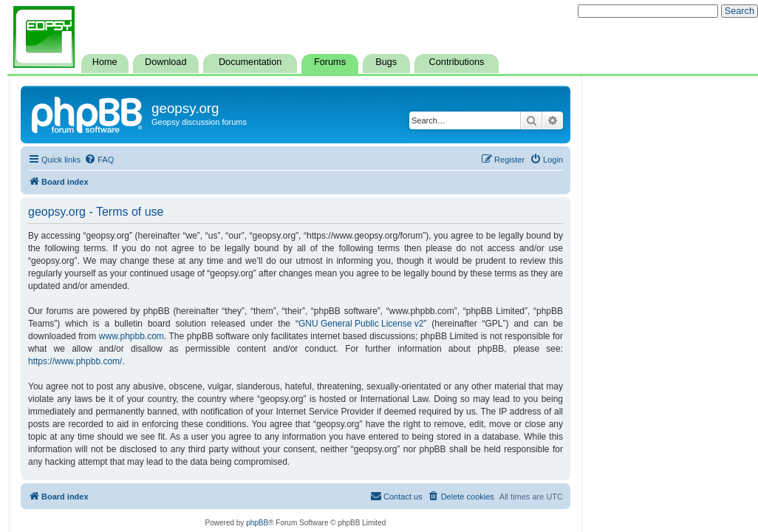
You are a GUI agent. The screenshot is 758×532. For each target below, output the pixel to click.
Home (105, 62)
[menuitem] (99, 160)
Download (165, 62)
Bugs (386, 62)
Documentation (250, 62)
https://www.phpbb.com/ (75, 361)
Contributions (457, 62)
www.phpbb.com (132, 336)
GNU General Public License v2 (361, 324)
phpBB (257, 523)
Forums (330, 62)
